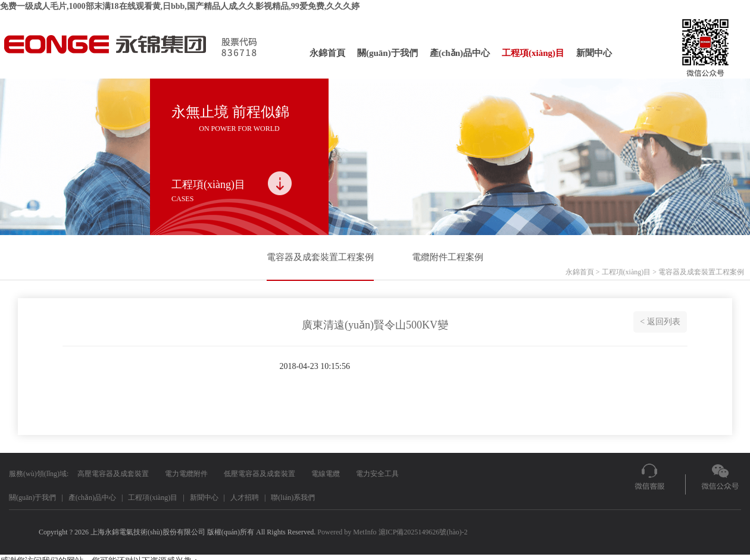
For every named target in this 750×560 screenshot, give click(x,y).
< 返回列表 (660, 322)
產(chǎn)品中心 (460, 53)
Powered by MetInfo (347, 532)
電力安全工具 (377, 474)
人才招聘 (245, 498)
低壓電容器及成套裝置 (260, 474)
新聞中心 (594, 53)
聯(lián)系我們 (293, 498)
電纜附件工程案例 (448, 257)
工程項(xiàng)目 (533, 53)
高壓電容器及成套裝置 (113, 474)
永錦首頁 (327, 53)
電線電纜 (326, 474)
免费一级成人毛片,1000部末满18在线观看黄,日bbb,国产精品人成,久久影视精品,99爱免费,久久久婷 (180, 6)
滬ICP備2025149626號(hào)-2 (423, 532)
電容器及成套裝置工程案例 (320, 257)
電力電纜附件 (186, 474)
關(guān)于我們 (387, 53)
